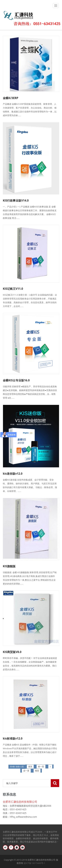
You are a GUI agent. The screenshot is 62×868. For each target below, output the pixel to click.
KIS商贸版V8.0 (12, 652)
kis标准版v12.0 (13, 738)
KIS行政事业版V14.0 (16, 200)
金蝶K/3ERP (10, 98)
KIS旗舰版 (9, 566)
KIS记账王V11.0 (13, 289)
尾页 (37, 771)
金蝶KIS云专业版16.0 (16, 380)
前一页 (41, 767)
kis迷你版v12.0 (13, 474)
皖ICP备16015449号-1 (35, 863)
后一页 (26, 771)
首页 (30, 767)
